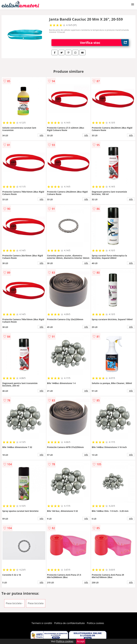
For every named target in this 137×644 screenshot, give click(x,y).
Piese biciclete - (14, 603)
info (41, 135)
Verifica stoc (104, 43)
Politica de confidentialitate (70, 623)
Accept (81, 641)
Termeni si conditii (42, 623)
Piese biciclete (36, 603)
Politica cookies (96, 623)
